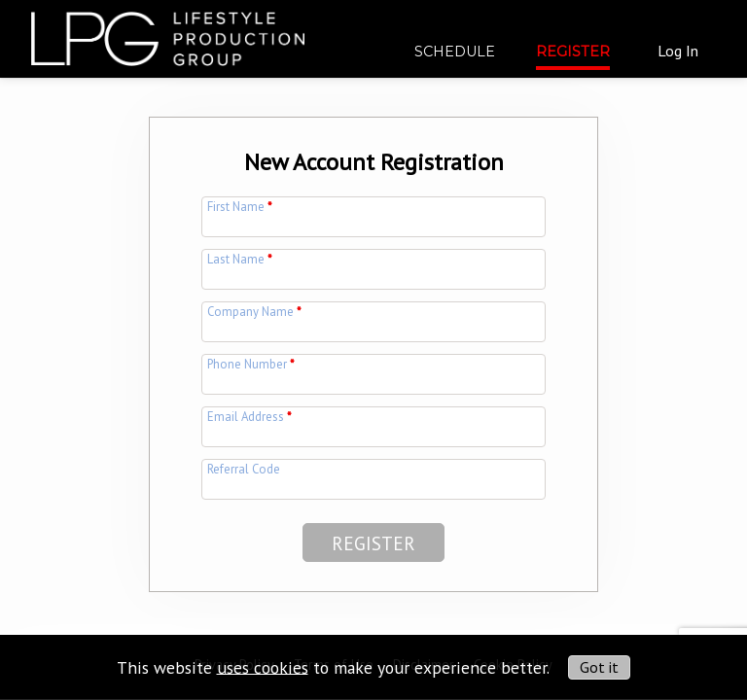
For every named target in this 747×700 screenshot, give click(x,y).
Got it (599, 667)
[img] (168, 31)
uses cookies (263, 666)
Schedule (455, 52)
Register (573, 52)
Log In (678, 51)
